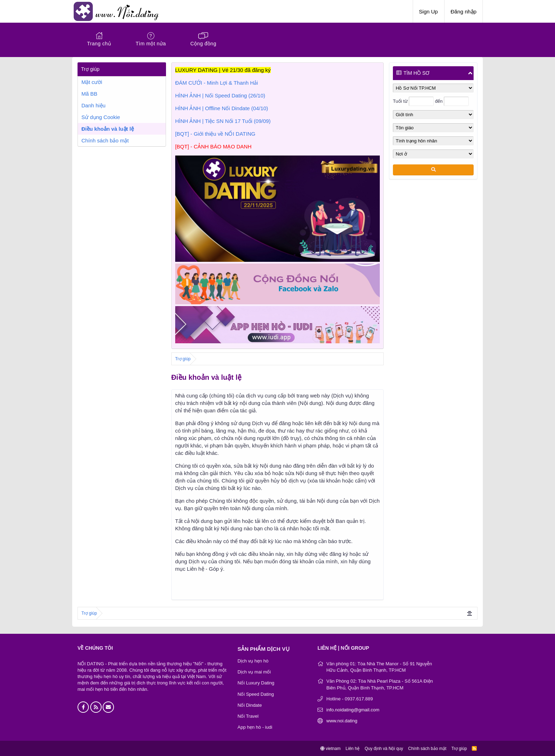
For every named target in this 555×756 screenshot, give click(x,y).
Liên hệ (353, 748)
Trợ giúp (459, 748)
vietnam (330, 748)
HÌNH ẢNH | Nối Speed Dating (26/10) (220, 95)
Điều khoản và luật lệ (108, 129)
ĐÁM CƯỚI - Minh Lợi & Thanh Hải (217, 83)
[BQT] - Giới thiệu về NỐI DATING (215, 134)
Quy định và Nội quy (384, 748)
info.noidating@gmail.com (353, 709)
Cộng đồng (203, 44)
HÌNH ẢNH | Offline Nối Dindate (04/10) (222, 108)
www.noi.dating (342, 721)
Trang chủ (99, 44)
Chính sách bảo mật (105, 140)
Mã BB (89, 94)
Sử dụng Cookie (101, 117)
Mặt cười (92, 82)
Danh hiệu (93, 105)
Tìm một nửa (151, 44)
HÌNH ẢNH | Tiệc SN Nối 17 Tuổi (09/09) (223, 121)
